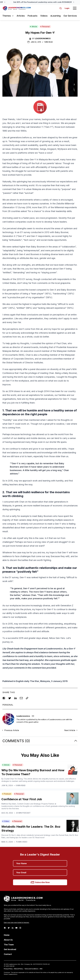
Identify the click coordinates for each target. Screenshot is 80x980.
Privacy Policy (8, 969)
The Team (9, 945)
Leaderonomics (43, 38)
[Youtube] (16, 928)
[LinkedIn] (13, 928)
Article (34, 27)
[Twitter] (9, 928)
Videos (44, 16)
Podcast (7, 794)
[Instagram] (20, 928)
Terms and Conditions (31, 969)
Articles (21, 16)
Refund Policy (18, 969)
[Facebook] (5, 928)
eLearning (56, 16)
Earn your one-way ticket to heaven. (17, 922)
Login (67, 8)
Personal (45, 27)
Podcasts (33, 16)
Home (7, 935)
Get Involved (10, 949)
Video (6, 821)
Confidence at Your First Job (22, 799)
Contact (8, 954)
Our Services (70, 16)
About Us (8, 940)
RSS (41, 969)
